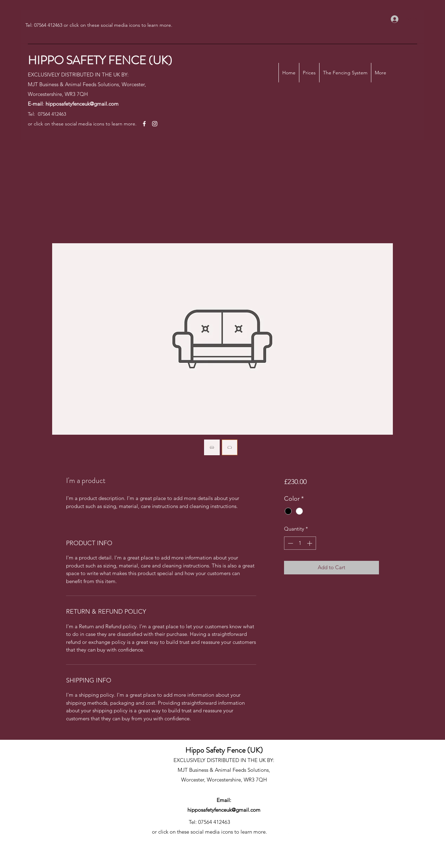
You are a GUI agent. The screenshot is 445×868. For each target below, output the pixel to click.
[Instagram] (155, 124)
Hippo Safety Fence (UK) (224, 750)
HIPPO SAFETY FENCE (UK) (100, 60)
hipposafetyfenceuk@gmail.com (82, 104)
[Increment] (310, 543)
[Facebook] (144, 124)
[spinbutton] (300, 543)
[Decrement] (290, 543)
